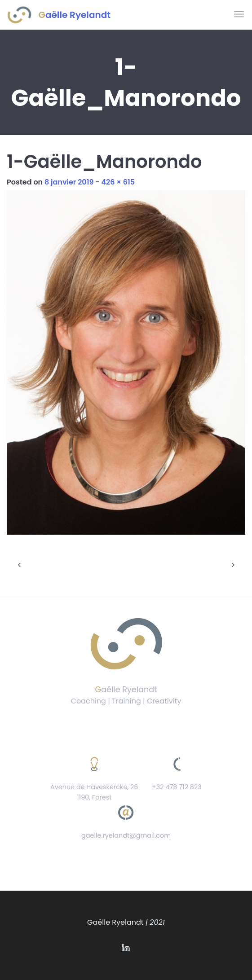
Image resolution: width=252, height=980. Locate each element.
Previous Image (19, 565)
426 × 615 (118, 182)
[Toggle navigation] (240, 15)
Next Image (233, 565)
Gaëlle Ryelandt (75, 15)
